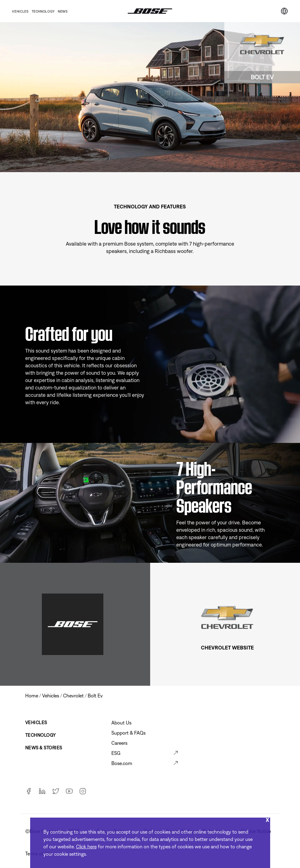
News (63, 11)
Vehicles (20, 11)
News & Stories (44, 748)
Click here (86, 846)
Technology (43, 11)
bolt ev (95, 696)
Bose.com (122, 763)
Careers (119, 743)
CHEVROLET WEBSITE (227, 648)
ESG (116, 753)
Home (32, 696)
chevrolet (73, 696)
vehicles (51, 696)
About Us (121, 723)
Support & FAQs (128, 733)
